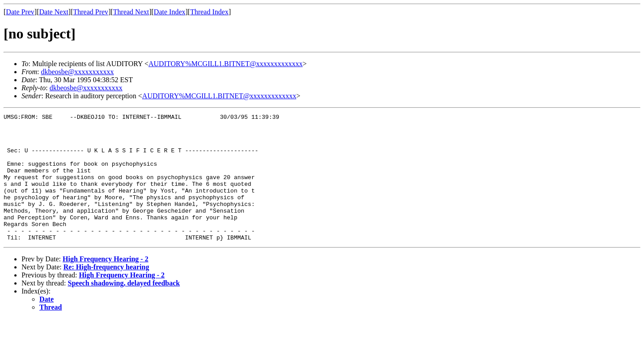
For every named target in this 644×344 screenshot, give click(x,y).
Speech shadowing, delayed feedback (124, 308)
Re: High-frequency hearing (106, 292)
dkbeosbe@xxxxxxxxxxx (77, 72)
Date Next (54, 12)
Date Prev (20, 12)
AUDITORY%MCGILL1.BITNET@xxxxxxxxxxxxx (226, 64)
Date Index (170, 12)
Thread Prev (91, 12)
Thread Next (131, 12)
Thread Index (209, 12)
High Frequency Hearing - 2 (106, 284)
